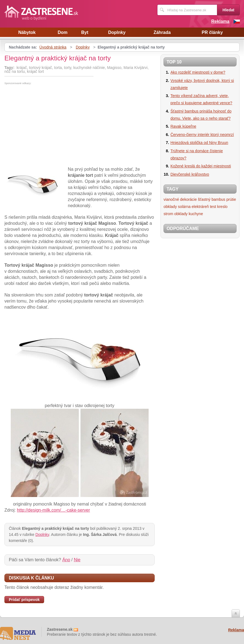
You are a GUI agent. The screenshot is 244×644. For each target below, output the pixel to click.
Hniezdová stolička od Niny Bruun (199, 143)
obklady (170, 207)
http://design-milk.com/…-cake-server (53, 510)
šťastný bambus (212, 199)
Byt (85, 32)
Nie (77, 560)
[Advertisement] (51, 126)
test (213, 207)
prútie (231, 199)
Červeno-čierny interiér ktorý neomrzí (202, 135)
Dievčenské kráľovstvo (190, 174)
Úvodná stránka (53, 47)
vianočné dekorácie (180, 199)
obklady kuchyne (189, 214)
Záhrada (162, 32)
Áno (66, 560)
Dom (63, 32)
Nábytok (27, 32)
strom (168, 214)
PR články (212, 32)
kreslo (222, 207)
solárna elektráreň (193, 207)
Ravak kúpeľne (183, 126)
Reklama (220, 21)
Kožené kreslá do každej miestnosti (201, 166)
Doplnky (117, 32)
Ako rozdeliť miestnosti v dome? (198, 72)
